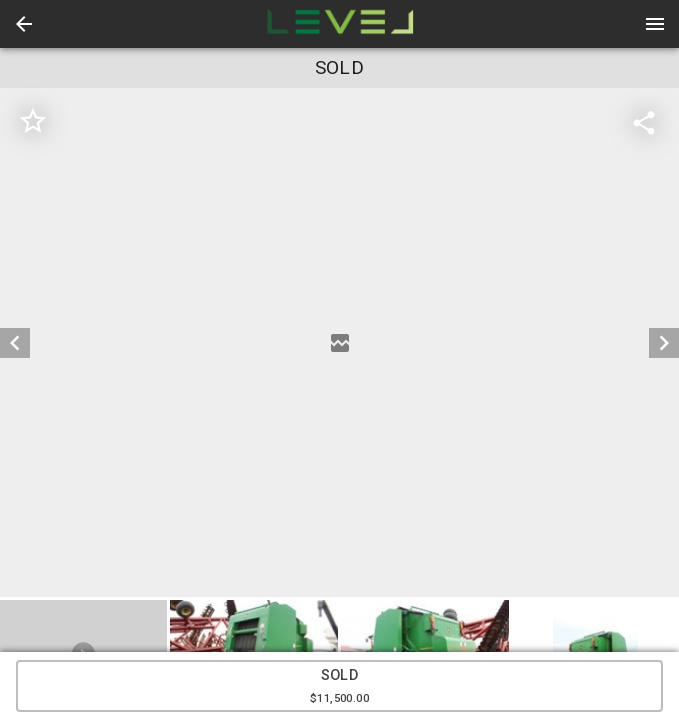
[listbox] (339, 342)
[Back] (24, 24)
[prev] (15, 343)
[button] (24, 24)
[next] (664, 343)
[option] (339, 342)
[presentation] (340, 24)
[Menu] (655, 24)
